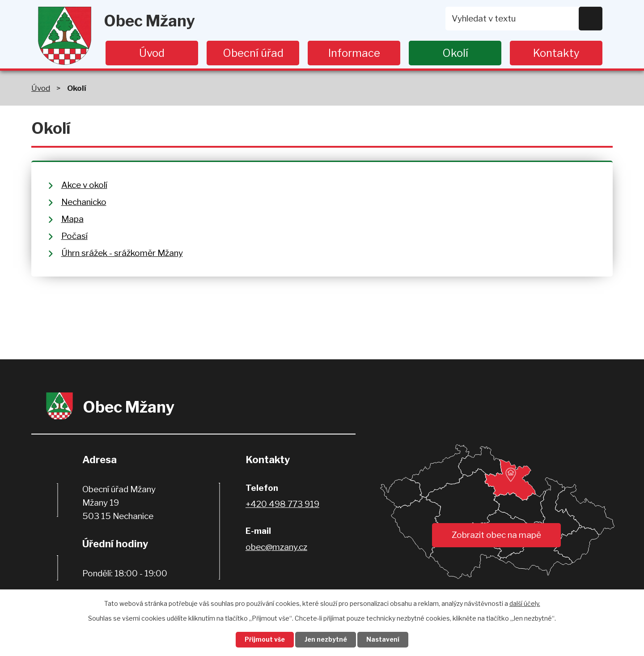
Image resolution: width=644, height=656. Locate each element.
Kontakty (556, 53)
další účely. (525, 603)
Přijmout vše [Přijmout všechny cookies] (264, 640)
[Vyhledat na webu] (524, 19)
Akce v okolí (84, 185)
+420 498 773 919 (282, 504)
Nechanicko (84, 202)
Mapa (72, 219)
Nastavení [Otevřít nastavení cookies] (384, 640)
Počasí (74, 236)
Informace (354, 53)
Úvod (152, 53)
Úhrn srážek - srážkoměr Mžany (122, 253)
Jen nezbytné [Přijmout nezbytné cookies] (326, 640)
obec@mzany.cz (276, 547)
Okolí (455, 53)
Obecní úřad (253, 53)
